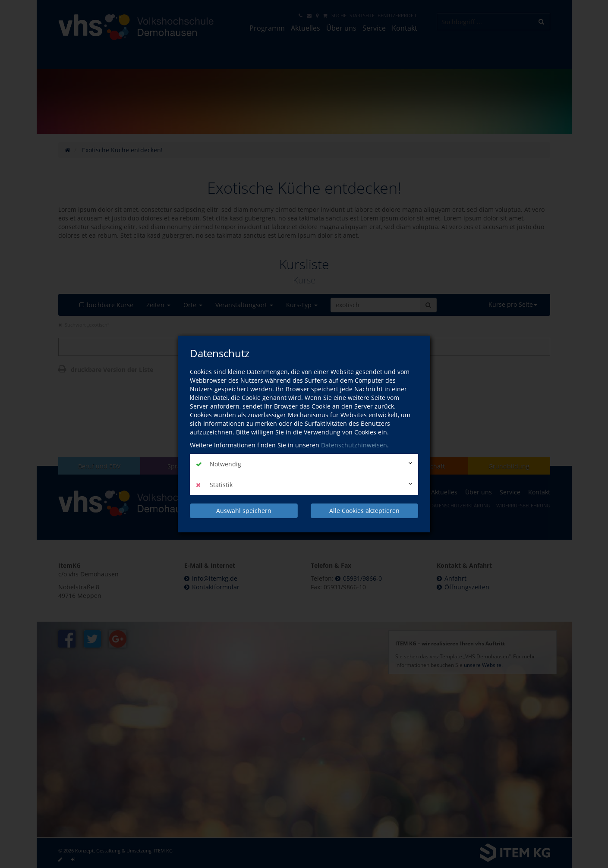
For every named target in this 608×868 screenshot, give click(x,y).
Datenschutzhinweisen (354, 445)
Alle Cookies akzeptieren (364, 511)
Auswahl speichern (244, 511)
